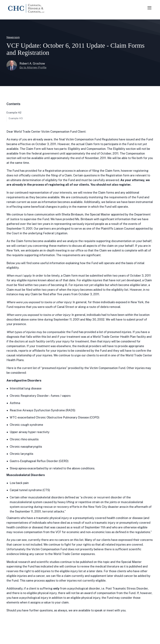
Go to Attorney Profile (33, 68)
